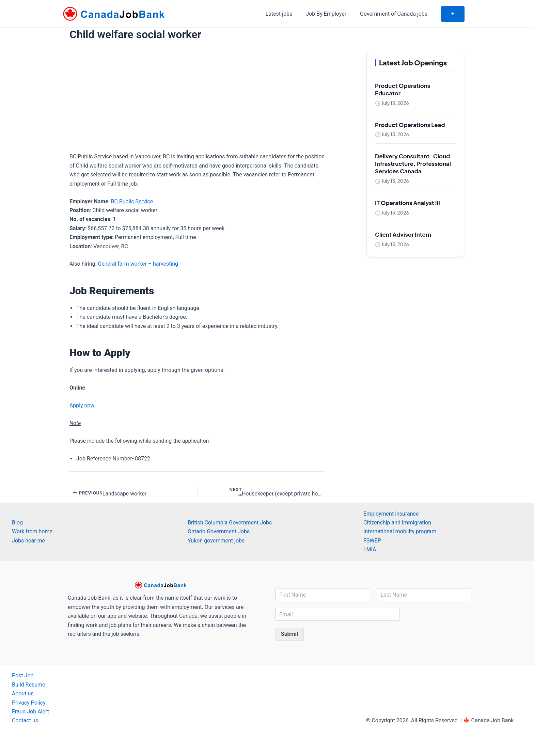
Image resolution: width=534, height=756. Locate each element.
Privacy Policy (29, 703)
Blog (17, 523)
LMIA (370, 549)
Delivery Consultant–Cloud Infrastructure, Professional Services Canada (413, 164)
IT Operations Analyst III (407, 203)
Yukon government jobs (216, 541)
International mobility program (400, 532)
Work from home (32, 532)
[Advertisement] (197, 94)
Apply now (82, 405)
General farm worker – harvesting (138, 264)
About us (23, 694)
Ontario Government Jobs (219, 532)
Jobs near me (28, 541)
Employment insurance (391, 514)
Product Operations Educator (403, 89)
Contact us (25, 721)
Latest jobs (289, 14)
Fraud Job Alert (30, 712)
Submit (290, 634)
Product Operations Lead (410, 125)
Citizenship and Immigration (397, 523)
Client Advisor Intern (403, 234)
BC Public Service (132, 201)
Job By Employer (333, 14)
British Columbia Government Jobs (230, 523)
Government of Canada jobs (398, 14)
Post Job (23, 676)
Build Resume (29, 685)
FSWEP (372, 541)
